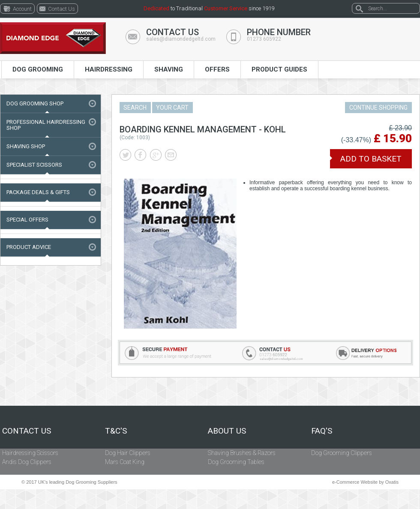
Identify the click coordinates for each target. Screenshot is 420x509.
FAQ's (322, 431)
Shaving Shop (26, 146)
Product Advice (29, 247)
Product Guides (279, 69)
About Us (227, 431)
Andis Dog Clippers (27, 462)
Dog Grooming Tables (236, 462)
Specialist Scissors (34, 165)
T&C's (116, 431)
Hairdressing (109, 69)
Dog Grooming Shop (35, 103)
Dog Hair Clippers (128, 453)
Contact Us (27, 431)
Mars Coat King (125, 462)
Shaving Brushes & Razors (242, 453)
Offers (217, 69)
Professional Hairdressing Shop (46, 125)
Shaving (169, 69)
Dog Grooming (38, 69)
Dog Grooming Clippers (342, 453)
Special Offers (27, 220)
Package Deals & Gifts (38, 192)
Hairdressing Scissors (30, 453)
